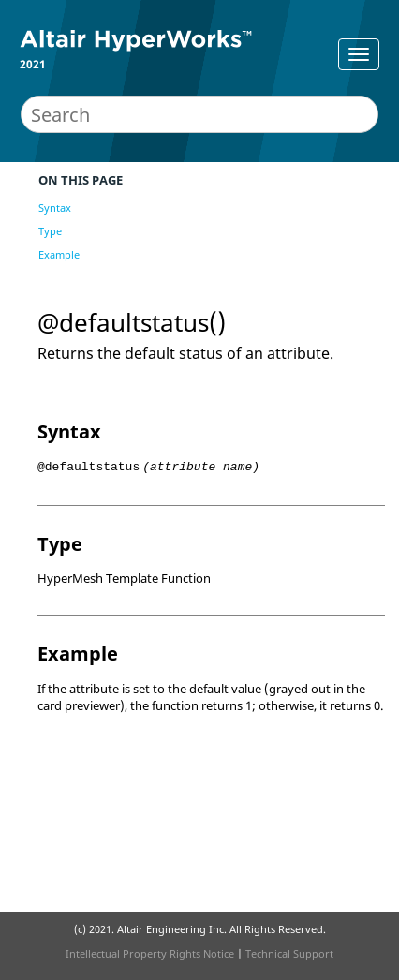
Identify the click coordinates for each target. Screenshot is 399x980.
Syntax (55, 208)
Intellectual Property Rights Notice (150, 953)
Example (59, 254)
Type (50, 231)
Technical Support (289, 953)
